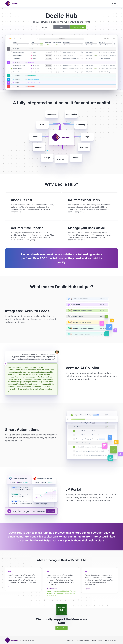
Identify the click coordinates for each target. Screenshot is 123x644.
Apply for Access (78, 27)
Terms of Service (111, 640)
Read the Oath (61, 628)
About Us (70, 640)
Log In (114, 3)
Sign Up (45, 27)
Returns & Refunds (83, 640)
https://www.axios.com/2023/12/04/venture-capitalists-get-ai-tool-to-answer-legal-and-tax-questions (61, 593)
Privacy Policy (97, 640)
